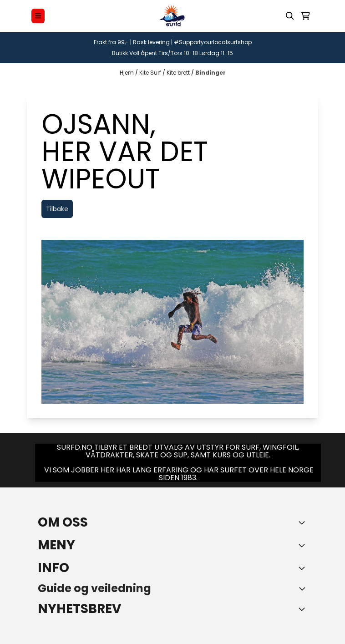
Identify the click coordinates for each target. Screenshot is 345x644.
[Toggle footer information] (304, 522)
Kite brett (179, 73)
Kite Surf (151, 73)
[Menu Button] (38, 16)
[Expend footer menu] (304, 545)
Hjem (127, 73)
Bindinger (211, 73)
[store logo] (172, 16)
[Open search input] (290, 16)
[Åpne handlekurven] (305, 16)
